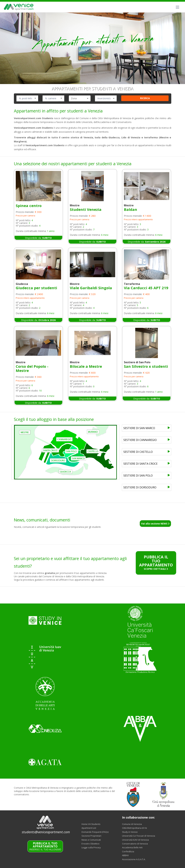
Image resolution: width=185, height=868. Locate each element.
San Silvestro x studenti (146, 366)
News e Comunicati (91, 840)
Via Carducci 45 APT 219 (146, 288)
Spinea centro (29, 206)
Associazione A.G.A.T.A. (134, 859)
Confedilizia (128, 851)
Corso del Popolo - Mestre (32, 368)
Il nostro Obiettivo (90, 844)
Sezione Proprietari (91, 836)
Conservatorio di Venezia (135, 844)
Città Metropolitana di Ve (135, 828)
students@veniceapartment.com (46, 832)
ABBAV (125, 855)
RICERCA (145, 98)
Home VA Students (91, 824)
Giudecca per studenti (36, 288)
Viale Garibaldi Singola (91, 288)
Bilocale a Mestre (86, 366)
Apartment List (89, 828)
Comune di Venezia (132, 824)
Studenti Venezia (86, 209)
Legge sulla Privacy (91, 847)
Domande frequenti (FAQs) (95, 832)
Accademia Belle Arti (132, 847)
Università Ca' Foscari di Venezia (139, 836)
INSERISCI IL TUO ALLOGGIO (45, 846)
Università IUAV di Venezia (135, 840)
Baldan (131, 209)
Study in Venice (130, 832)
